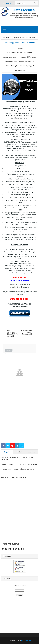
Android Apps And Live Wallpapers (20, 53)
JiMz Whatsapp (19, 70)
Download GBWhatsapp (27, 57)
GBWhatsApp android (27, 61)
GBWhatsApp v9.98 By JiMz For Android (27, 332)
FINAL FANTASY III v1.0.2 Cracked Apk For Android (19, 469)
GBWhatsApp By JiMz (27, 66)
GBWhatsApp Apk (11, 66)
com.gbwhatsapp (10, 57)
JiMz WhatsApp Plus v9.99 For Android (13, 333)
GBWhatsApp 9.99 (10, 61)
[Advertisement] (20, 22)
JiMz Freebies (24, 10)
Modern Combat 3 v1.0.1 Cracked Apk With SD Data (19, 464)
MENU (8, 3)
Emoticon (9, 350)
